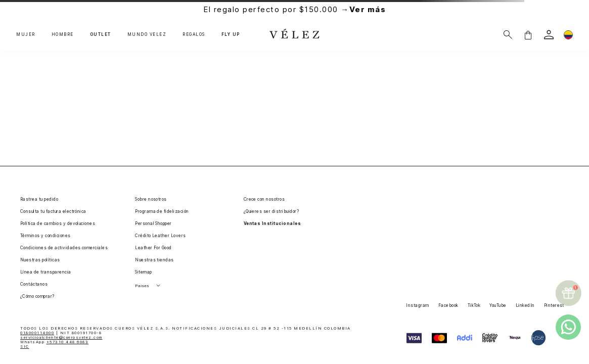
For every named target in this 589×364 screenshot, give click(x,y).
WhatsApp (54, 342)
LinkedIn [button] (525, 305)
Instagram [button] (417, 305)
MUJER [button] (26, 35)
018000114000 (37, 333)
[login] (549, 35)
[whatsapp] (568, 327)
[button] (528, 35)
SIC (25, 347)
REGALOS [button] (194, 35)
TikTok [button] (474, 305)
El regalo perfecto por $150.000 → (294, 9)
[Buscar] (508, 35)
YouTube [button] (498, 305)
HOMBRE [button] (63, 35)
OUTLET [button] (101, 35)
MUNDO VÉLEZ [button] (147, 35)
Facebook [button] (448, 305)
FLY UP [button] (231, 35)
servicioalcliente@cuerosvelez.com (61, 337)
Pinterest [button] (554, 305)
